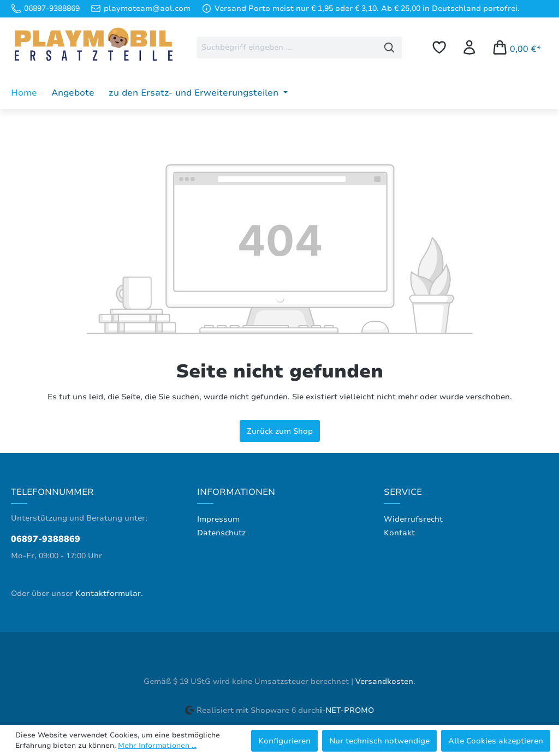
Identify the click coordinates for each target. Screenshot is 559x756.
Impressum (218, 519)
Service (403, 492)
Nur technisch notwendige (379, 741)
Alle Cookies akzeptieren (496, 741)
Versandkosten (384, 681)
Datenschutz (221, 533)
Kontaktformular (108, 593)
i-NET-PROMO (347, 710)
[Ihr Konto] (469, 47)
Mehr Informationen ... (157, 746)
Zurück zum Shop (280, 431)
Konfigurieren (284, 741)
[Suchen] (389, 48)
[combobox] (287, 48)
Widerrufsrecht (413, 519)
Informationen (236, 492)
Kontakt (399, 533)
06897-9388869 (46, 539)
